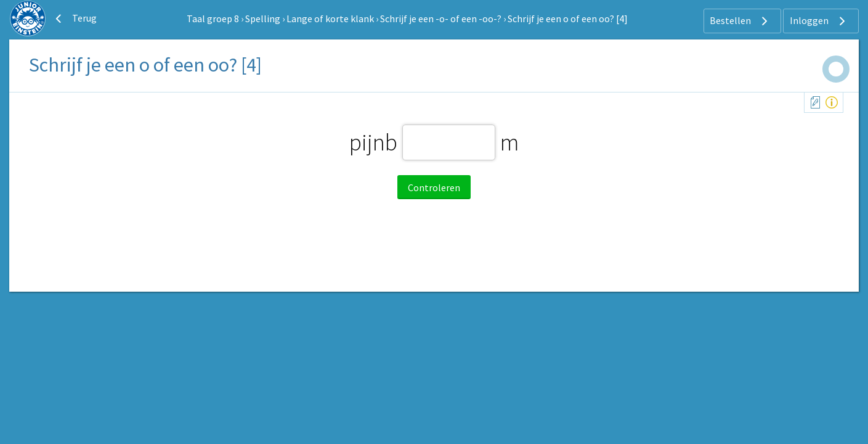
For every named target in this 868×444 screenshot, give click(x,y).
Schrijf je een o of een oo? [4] (568, 18)
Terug (75, 18)
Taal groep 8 (213, 18)
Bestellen (740, 21)
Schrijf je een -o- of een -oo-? (441, 18)
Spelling (263, 18)
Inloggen (819, 21)
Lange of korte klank (330, 18)
